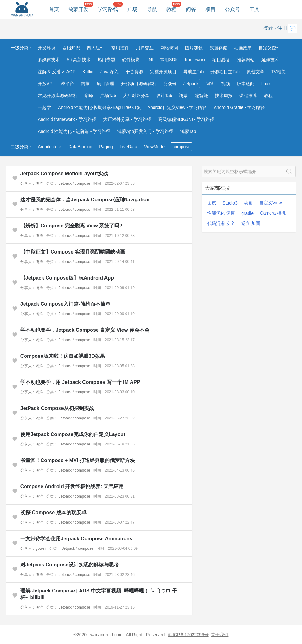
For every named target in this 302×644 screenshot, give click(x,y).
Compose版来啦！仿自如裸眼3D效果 (63, 356)
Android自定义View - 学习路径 (177, 107)
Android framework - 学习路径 (67, 119)
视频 (226, 84)
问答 (191, 9)
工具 (254, 9)
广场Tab (108, 96)
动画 (248, 203)
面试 (212, 203)
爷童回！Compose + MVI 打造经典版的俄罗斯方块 (78, 460)
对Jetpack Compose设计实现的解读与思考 (70, 565)
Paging (106, 147)
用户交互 (145, 48)
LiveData (129, 147)
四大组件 (96, 48)
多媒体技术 (49, 60)
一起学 (44, 107)
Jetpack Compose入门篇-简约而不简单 (65, 304)
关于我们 (220, 635)
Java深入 (109, 72)
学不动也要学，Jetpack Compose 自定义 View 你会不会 (85, 330)
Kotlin (88, 72)
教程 (171, 9)
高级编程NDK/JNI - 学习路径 (186, 119)
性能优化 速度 (221, 213)
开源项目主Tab (225, 72)
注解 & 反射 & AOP (57, 72)
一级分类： (22, 48)
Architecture (50, 147)
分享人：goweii (33, 548)
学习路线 (108, 9)
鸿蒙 (183, 96)
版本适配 (246, 84)
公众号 (232, 9)
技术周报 (224, 96)
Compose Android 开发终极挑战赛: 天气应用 (72, 486)
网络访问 (169, 48)
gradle (247, 213)
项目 (210, 9)
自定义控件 (270, 48)
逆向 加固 (251, 223)
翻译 (89, 96)
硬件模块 (131, 60)
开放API (46, 84)
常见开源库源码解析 (58, 96)
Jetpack (191, 84)
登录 (268, 28)
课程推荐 (248, 96)
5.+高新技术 (79, 60)
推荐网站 (246, 60)
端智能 (201, 96)
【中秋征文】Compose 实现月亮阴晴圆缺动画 (73, 252)
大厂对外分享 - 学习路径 (127, 119)
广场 (132, 9)
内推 (85, 84)
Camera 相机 (273, 213)
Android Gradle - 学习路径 (239, 107)
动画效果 (243, 48)
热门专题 (106, 60)
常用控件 (120, 48)
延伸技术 (270, 60)
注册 (282, 28)
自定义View (271, 203)
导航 (152, 9)
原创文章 (255, 72)
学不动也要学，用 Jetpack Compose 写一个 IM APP (80, 382)
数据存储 (218, 48)
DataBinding (80, 147)
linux (266, 84)
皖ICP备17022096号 (188, 635)
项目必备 (221, 60)
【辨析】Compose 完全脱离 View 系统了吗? (71, 226)
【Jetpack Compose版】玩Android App (67, 278)
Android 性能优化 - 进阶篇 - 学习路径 (74, 131)
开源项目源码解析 (139, 84)
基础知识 (71, 48)
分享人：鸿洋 (32, 183)
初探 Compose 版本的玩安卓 (53, 513)
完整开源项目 (163, 72)
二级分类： (22, 147)
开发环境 (47, 48)
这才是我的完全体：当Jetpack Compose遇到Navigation (85, 200)
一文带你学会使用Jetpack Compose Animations (76, 539)
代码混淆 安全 (221, 223)
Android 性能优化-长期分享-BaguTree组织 (99, 107)
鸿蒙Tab (188, 131)
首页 (54, 9)
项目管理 (105, 84)
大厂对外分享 (136, 96)
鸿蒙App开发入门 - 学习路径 (145, 131)
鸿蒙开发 (78, 9)
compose (181, 147)
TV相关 (278, 72)
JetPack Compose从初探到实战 (57, 408)
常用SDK (169, 60)
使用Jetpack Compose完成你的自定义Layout (73, 434)
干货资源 (134, 72)
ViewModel (155, 147)
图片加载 (194, 48)
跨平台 (67, 84)
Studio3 (230, 203)
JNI (150, 60)
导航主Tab (194, 72)
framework (195, 60)
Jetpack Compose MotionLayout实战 (64, 174)
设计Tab (164, 96)
